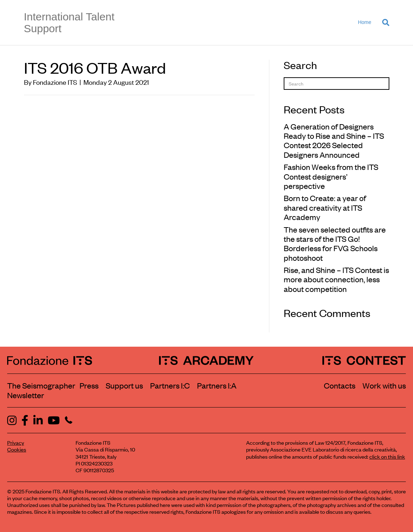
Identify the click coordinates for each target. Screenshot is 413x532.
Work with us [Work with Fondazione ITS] (384, 385)
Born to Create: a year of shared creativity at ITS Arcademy (325, 207)
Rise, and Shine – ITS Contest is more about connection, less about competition (336, 279)
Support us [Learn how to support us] (124, 385)
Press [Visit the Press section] (89, 385)
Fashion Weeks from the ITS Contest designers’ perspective (331, 176)
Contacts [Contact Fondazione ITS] (340, 385)
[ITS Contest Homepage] (364, 360)
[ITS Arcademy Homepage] (206, 360)
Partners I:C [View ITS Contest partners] (170, 385)
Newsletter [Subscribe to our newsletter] (26, 395)
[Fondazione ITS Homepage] (50, 360)
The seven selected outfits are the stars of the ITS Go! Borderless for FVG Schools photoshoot (335, 243)
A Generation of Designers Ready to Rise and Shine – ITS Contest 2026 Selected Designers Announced (334, 140)
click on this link (387, 456)
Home (364, 22)
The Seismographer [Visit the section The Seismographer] (41, 385)
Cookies (17, 449)
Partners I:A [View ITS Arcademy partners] (217, 385)
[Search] (383, 23)
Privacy (16, 442)
